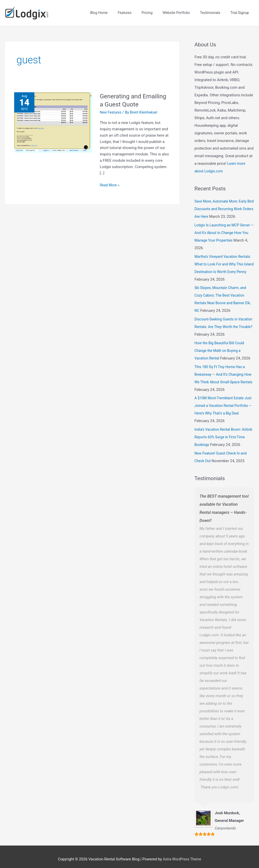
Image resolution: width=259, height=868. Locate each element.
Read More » (110, 179)
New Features (111, 107)
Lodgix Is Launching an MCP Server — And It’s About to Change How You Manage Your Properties (223, 227)
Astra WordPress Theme (182, 854)
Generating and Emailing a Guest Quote (134, 95)
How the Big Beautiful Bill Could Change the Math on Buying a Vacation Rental (221, 345)
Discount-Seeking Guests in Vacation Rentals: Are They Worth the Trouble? (223, 322)
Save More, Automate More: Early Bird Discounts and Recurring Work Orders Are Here (224, 204)
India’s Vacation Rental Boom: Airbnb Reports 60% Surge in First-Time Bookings (223, 432)
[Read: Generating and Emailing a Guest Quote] (53, 117)
